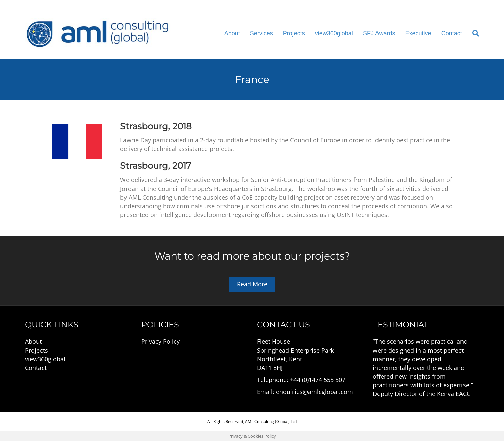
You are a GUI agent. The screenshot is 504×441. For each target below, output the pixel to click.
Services (262, 33)
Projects (294, 33)
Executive (418, 33)
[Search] (473, 33)
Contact (452, 33)
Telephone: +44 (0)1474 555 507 (301, 380)
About (232, 33)
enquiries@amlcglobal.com (315, 392)
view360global (334, 33)
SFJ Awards (379, 33)
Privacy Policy (160, 341)
